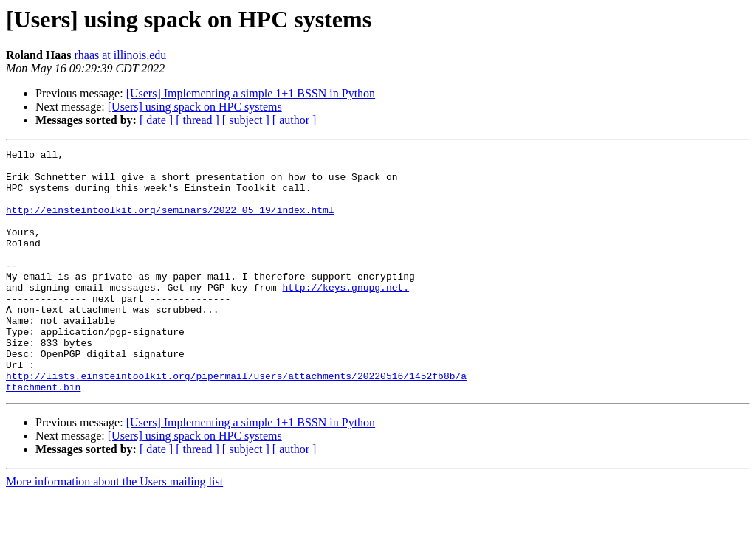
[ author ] (295, 120)
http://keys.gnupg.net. (346, 316)
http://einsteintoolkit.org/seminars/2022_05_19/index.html (170, 223)
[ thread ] (197, 120)
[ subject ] (246, 120)
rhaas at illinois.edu (120, 55)
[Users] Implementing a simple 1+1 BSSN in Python (251, 93)
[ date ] (156, 120)
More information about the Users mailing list (114, 530)
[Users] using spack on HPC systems (195, 107)
